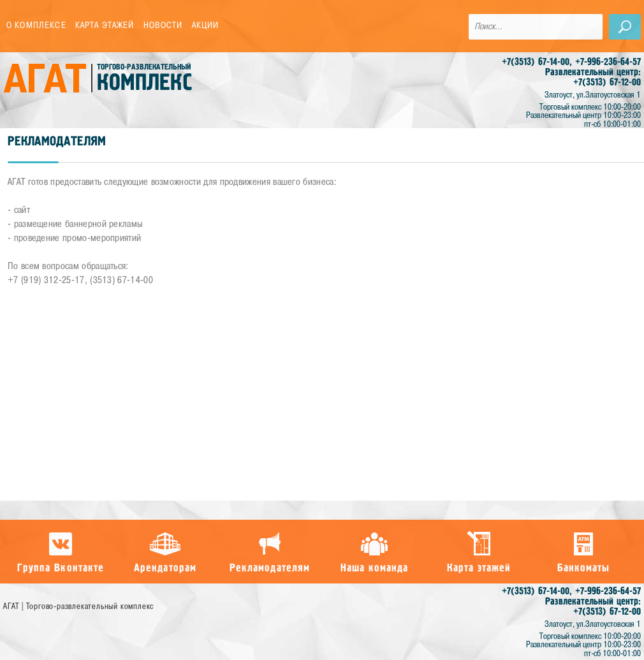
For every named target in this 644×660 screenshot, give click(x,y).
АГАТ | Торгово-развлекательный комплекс (78, 607)
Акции (206, 26)
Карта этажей (105, 26)
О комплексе (36, 26)
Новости (163, 26)
